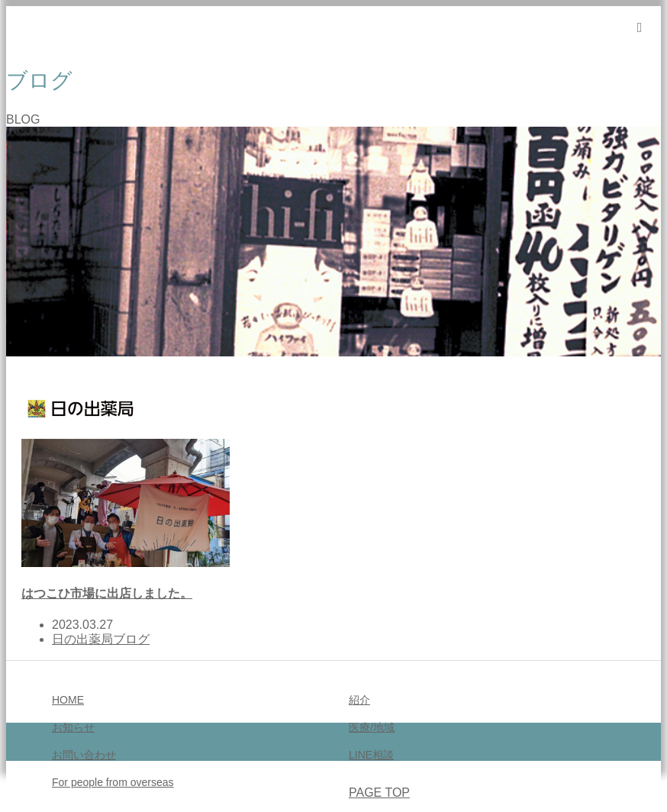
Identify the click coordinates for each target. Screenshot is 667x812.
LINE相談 (371, 755)
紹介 (359, 700)
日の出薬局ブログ (101, 639)
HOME (68, 700)
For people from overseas (113, 782)
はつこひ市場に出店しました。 (107, 593)
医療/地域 (372, 727)
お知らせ (73, 727)
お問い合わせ (84, 755)
